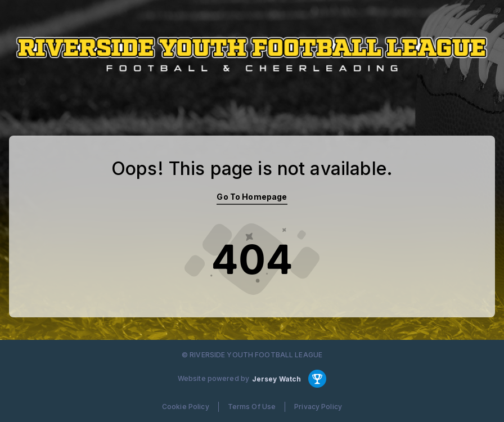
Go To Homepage (252, 197)
